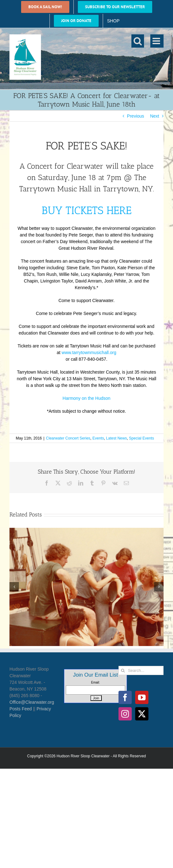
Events (98, 438)
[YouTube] (142, 697)
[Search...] (141, 670)
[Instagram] (125, 714)
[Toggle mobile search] (138, 41)
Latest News (117, 438)
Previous (136, 116)
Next (155, 116)
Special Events (141, 438)
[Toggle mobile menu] (157, 41)
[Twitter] (142, 714)
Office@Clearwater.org (32, 702)
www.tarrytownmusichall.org (89, 352)
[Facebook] (125, 697)
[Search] (123, 670)
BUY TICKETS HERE (86, 210)
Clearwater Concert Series (68, 438)
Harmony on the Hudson (87, 398)
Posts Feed (21, 709)
